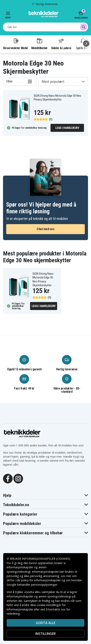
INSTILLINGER (45, 634)
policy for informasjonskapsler (41, 580)
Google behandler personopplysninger (32, 585)
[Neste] (86, 44)
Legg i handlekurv (67, 128)
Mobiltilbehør (39, 44)
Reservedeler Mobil (15, 44)
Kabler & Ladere (61, 44)
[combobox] (45, 27)
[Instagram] (18, 478)
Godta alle (46, 623)
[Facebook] (8, 478)
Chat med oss (45, 229)
